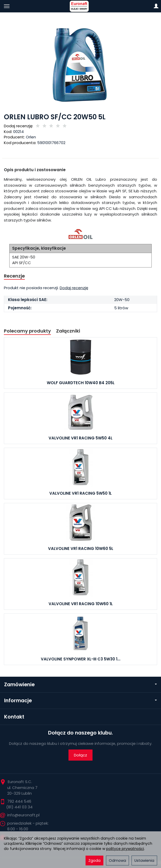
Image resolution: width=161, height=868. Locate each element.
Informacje (80, 701)
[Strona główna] (80, 6)
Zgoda (94, 861)
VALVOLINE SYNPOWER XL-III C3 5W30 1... (81, 659)
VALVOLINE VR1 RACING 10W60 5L (81, 549)
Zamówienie (80, 685)
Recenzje (14, 276)
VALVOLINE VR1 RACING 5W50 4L (80, 438)
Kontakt (14, 717)
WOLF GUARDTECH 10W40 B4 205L (81, 383)
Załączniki (68, 331)
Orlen (31, 137)
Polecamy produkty (27, 331)
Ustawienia (144, 861)
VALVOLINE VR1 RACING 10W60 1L (81, 604)
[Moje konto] (156, 6)
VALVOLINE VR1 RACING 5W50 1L (80, 493)
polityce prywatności (125, 849)
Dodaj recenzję (74, 288)
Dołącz (80, 755)
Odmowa (117, 861)
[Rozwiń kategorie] (7, 6)
